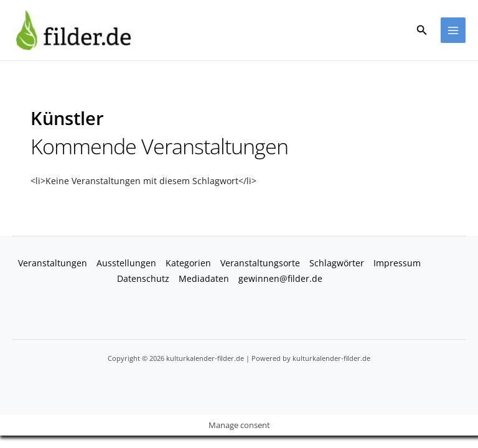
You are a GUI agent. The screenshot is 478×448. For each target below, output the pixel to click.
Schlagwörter (337, 264)
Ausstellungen (126, 264)
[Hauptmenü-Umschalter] (453, 31)
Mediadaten (204, 279)
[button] (422, 30)
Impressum (397, 264)
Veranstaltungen (53, 264)
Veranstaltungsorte (260, 264)
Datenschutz (143, 279)
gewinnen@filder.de (280, 279)
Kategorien (188, 264)
